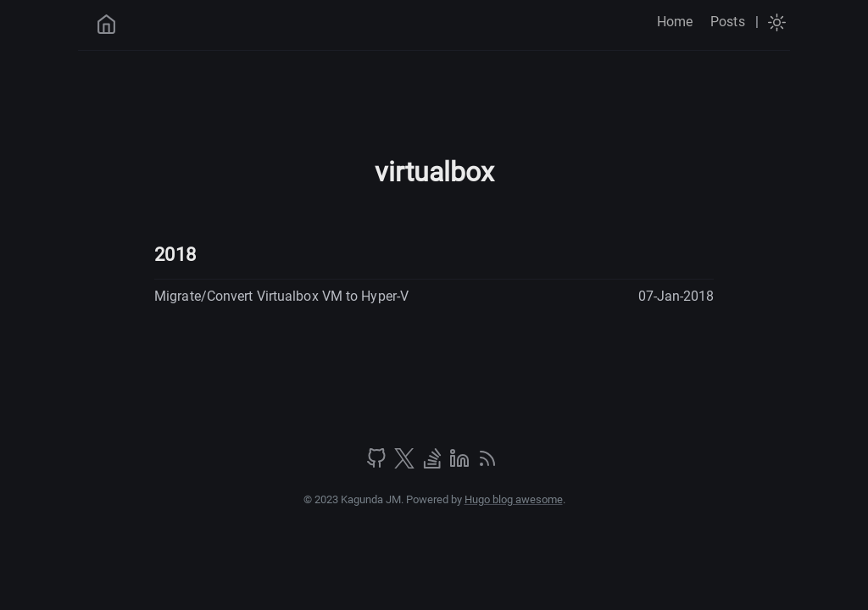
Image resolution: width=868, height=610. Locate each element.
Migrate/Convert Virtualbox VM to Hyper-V (281, 296)
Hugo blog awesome (514, 499)
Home (675, 22)
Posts (728, 22)
